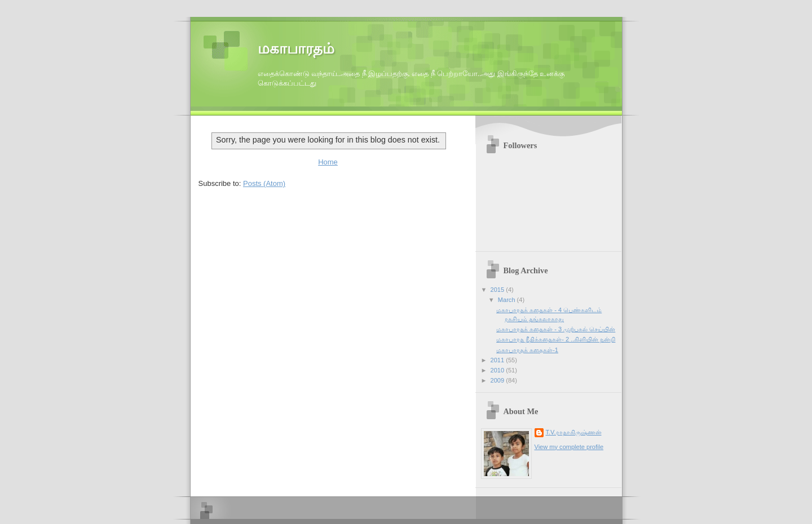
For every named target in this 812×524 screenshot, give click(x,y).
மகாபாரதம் (296, 49)
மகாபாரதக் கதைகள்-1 (527, 350)
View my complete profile (569, 447)
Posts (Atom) (264, 183)
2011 (498, 360)
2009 (498, 380)
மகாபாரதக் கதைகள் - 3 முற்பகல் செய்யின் (556, 329)
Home (328, 162)
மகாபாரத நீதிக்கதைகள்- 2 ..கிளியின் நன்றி (556, 339)
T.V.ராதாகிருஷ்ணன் (574, 432)
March (507, 300)
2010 (498, 370)
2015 (498, 290)
